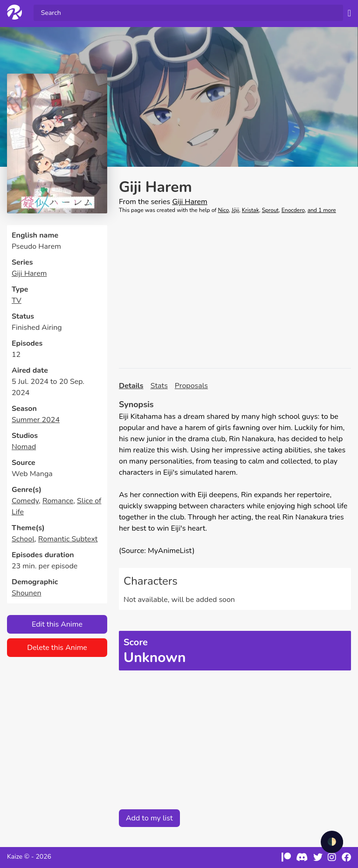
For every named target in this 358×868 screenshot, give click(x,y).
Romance (58, 501)
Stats (159, 386)
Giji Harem (29, 273)
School (23, 539)
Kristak (251, 210)
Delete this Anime (57, 648)
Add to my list (149, 818)
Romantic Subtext (68, 539)
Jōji (235, 210)
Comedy (25, 501)
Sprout (270, 210)
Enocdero (293, 210)
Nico (223, 210)
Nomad (24, 447)
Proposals (191, 386)
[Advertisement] (235, 291)
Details (131, 386)
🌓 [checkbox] (332, 842)
